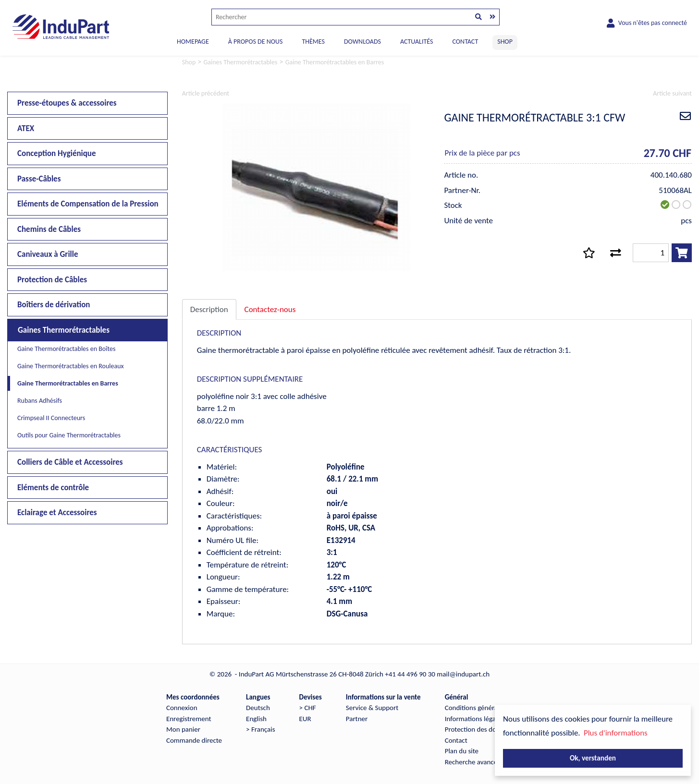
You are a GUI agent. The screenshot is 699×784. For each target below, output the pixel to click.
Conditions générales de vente (489, 708)
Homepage (193, 42)
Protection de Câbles (52, 280)
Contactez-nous (270, 309)
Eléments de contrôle (53, 488)
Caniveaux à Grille (48, 254)
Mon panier (183, 729)
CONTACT (465, 42)
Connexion (182, 708)
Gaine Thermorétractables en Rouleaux (71, 366)
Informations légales (474, 719)
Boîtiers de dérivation (54, 305)
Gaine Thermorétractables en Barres (68, 383)
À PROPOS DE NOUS (256, 42)
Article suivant (672, 93)
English (256, 719)
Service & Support (372, 708)
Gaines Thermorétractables (64, 330)
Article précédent (206, 93)
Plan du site (462, 751)
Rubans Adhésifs (40, 401)
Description (209, 309)
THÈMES (313, 42)
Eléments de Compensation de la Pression (88, 204)
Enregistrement (189, 719)
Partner (357, 719)
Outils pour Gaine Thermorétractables (69, 435)
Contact (456, 740)
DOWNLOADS (362, 42)
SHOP (505, 42)
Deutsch (258, 708)
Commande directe (194, 740)
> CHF (308, 708)
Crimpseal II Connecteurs (51, 418)
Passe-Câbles (39, 179)
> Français (260, 729)
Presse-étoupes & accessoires (67, 103)
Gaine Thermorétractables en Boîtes (66, 349)
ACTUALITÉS (417, 42)
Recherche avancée (473, 762)
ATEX (26, 128)
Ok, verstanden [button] (593, 758)
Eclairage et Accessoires (57, 513)
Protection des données (479, 729)
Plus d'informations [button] (616, 733)
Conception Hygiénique (57, 153)
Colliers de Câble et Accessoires (70, 462)
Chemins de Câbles (49, 229)
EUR (305, 719)
